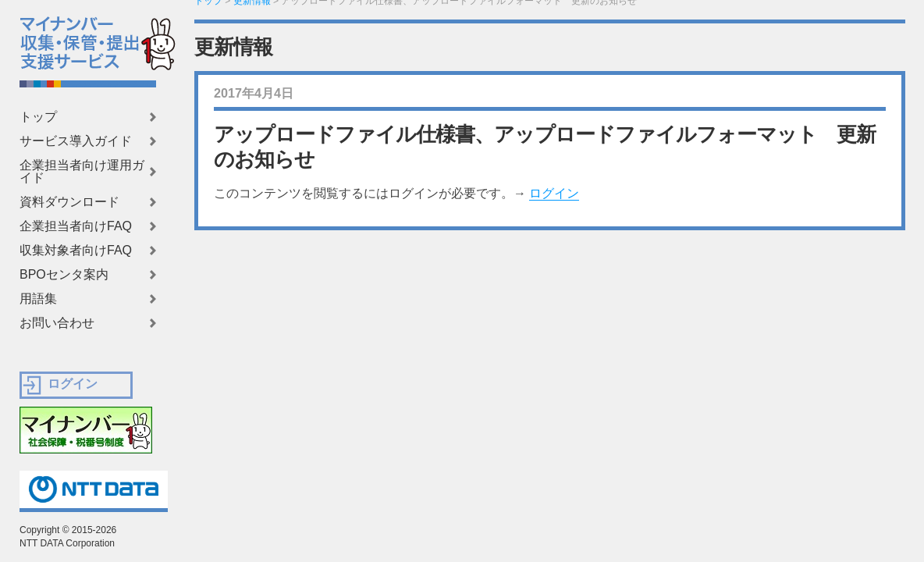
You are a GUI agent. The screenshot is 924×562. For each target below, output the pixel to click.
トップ (38, 117)
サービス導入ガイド (76, 141)
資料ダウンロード (69, 202)
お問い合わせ (57, 323)
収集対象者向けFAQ (76, 251)
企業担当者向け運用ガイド (82, 172)
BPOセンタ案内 (64, 275)
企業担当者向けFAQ (76, 226)
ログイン (554, 193)
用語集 (38, 299)
